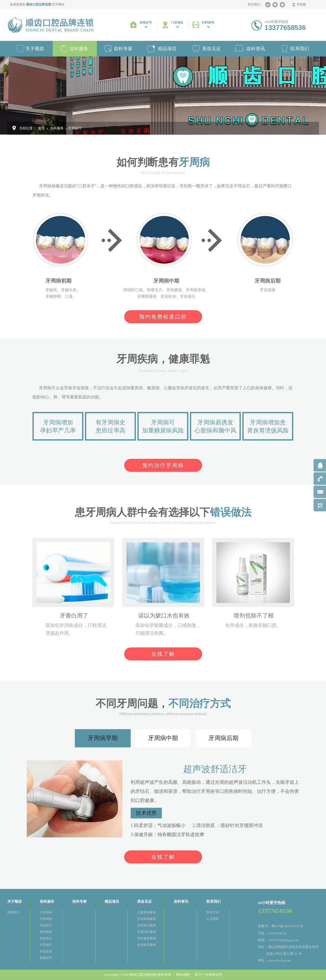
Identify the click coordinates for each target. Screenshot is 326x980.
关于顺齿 (35, 49)
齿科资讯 (256, 49)
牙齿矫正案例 (147, 925)
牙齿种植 (46, 919)
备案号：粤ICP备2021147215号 (281, 926)
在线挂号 (146, 22)
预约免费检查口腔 (163, 317)
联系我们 (214, 902)
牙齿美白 (46, 938)
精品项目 (167, 49)
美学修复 (46, 932)
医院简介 (14, 912)
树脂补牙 (46, 958)
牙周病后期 (224, 738)
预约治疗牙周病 (163, 465)
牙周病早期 (103, 738)
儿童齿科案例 (147, 912)
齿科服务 (79, 49)
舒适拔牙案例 (147, 945)
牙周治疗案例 (147, 932)
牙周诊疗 (46, 945)
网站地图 (183, 975)
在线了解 (163, 654)
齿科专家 (123, 49)
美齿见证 (211, 49)
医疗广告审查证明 (208, 975)
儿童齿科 (46, 912)
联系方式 (212, 912)
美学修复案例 (147, 938)
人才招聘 (212, 919)
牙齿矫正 (46, 925)
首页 (41, 128)
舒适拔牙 (46, 951)
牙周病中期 (163, 738)
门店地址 (177, 22)
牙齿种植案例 (147, 919)
